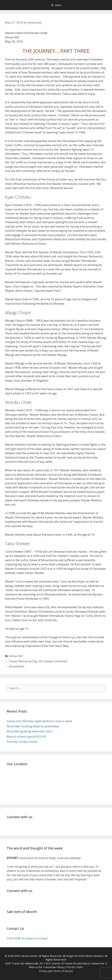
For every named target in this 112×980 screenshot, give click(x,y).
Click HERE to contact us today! (27, 938)
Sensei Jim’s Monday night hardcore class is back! (39, 721)
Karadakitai (17, 666)
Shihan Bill (16, 656)
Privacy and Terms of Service (56, 971)
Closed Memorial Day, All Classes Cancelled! (38, 661)
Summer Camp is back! (22, 742)
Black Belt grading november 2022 (30, 731)
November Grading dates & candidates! (33, 726)
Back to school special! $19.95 (26, 736)
